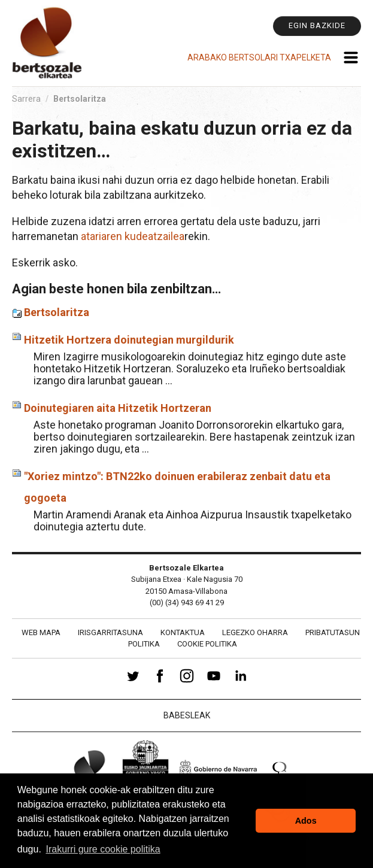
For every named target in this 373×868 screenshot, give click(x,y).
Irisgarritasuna (110, 632)
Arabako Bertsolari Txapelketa (259, 57)
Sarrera (26, 99)
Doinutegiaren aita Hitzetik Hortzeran (118, 408)
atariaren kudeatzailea (133, 236)
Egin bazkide (317, 25)
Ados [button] (306, 821)
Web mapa (41, 632)
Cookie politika (207, 644)
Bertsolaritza (57, 312)
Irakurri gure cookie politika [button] (103, 849)
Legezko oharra (255, 632)
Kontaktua (183, 632)
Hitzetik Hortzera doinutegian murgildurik (129, 340)
